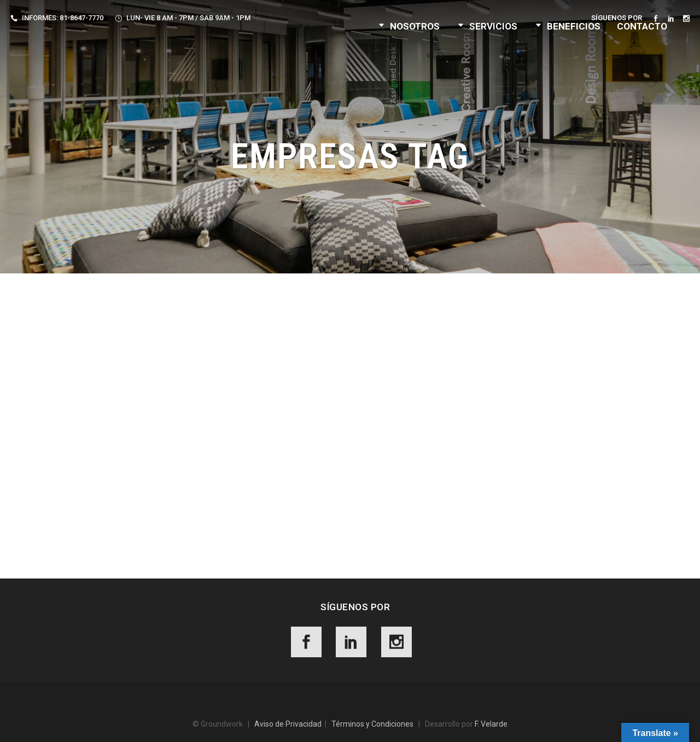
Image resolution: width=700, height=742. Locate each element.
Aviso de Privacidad (288, 724)
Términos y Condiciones (372, 724)
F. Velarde (491, 724)
